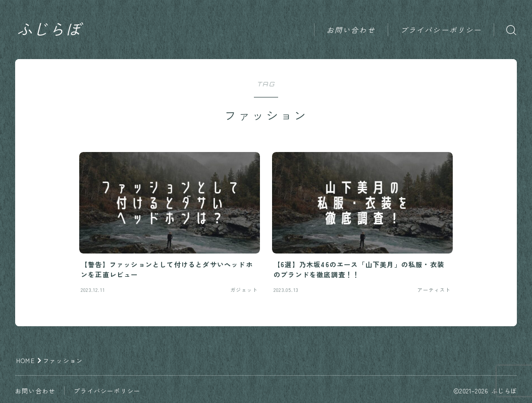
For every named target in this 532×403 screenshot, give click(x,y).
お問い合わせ (351, 30)
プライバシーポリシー (441, 30)
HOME (25, 360)
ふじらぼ (49, 30)
